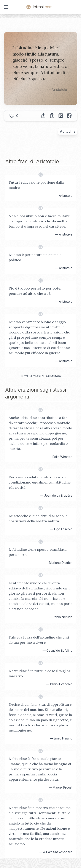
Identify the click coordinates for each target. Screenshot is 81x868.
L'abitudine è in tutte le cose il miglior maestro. (40, 673)
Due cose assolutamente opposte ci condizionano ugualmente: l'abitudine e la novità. (40, 482)
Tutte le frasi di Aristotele (40, 376)
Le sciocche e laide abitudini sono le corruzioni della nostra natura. (38, 518)
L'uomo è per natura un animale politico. (35, 257)
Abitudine (68, 131)
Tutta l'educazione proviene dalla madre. (36, 185)
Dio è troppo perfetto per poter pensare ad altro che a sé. (35, 291)
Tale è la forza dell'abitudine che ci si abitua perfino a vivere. (39, 640)
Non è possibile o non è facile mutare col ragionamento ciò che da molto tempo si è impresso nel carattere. (39, 221)
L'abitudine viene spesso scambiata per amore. (38, 552)
